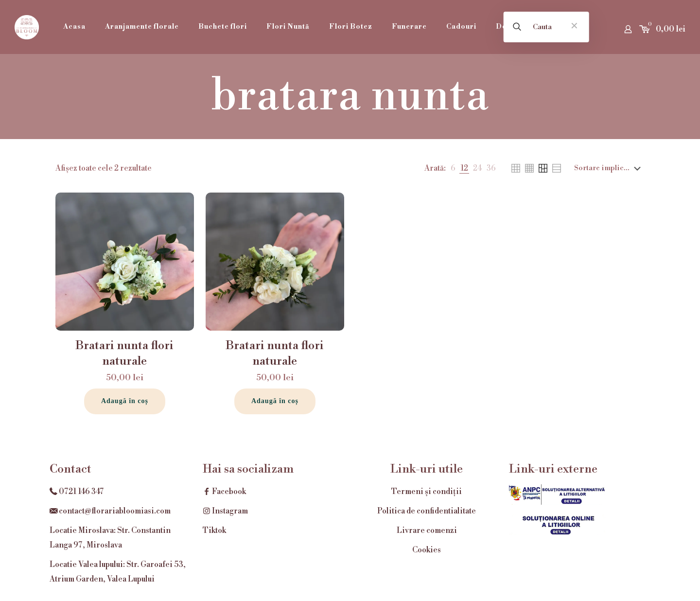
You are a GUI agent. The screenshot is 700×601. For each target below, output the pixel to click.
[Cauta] (546, 27)
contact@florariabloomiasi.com (115, 511)
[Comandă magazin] (609, 168)
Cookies (427, 550)
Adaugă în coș (125, 401)
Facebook (224, 492)
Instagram (225, 511)
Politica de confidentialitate (427, 511)
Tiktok (214, 530)
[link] (453, 168)
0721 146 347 (81, 492)
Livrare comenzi (427, 530)
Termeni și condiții (427, 492)
